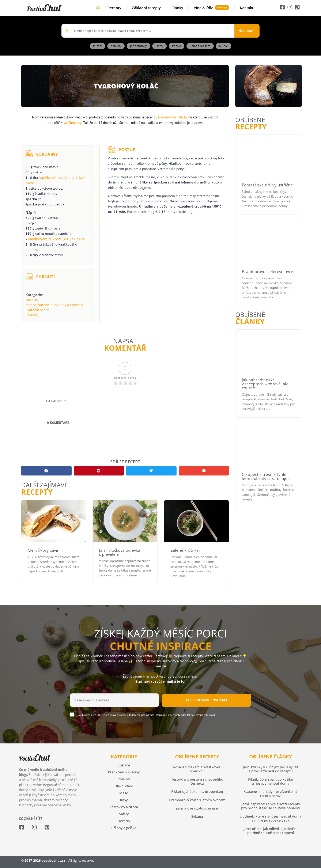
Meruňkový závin (44, 550)
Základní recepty (146, 8)
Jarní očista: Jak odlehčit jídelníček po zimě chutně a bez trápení (271, 831)
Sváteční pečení (38, 310)
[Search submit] (247, 31)
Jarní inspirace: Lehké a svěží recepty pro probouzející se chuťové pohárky (271, 806)
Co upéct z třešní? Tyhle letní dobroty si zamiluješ (266, 476)
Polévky (124, 779)
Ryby (124, 800)
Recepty (114, 8)
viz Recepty (73, 123)
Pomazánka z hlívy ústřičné (267, 185)
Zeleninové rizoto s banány (197, 808)
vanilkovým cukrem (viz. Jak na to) (57, 239)
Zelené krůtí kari (186, 550)
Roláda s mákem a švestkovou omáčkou (197, 769)
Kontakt (247, 8)
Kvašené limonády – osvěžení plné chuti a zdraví (271, 794)
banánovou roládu (172, 117)
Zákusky (32, 315)
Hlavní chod (124, 786)
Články (177, 8)
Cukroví (124, 765)
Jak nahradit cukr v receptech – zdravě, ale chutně (265, 384)
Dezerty (32, 300)
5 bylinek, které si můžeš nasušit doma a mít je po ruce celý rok (271, 818)
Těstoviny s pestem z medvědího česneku (197, 781)
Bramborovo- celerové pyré (267, 272)
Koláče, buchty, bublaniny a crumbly (54, 305)
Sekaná (197, 816)
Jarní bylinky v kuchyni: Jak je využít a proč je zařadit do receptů (271, 769)
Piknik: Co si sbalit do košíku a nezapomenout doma (271, 781)
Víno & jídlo (204, 8)
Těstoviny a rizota (124, 807)
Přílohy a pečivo (124, 828)
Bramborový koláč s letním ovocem (197, 800)
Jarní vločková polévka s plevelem (120, 552)
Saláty (124, 814)
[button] (46, 471)
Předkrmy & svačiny (124, 772)
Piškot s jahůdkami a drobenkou (197, 792)
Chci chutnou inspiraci (207, 700)
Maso (124, 793)
